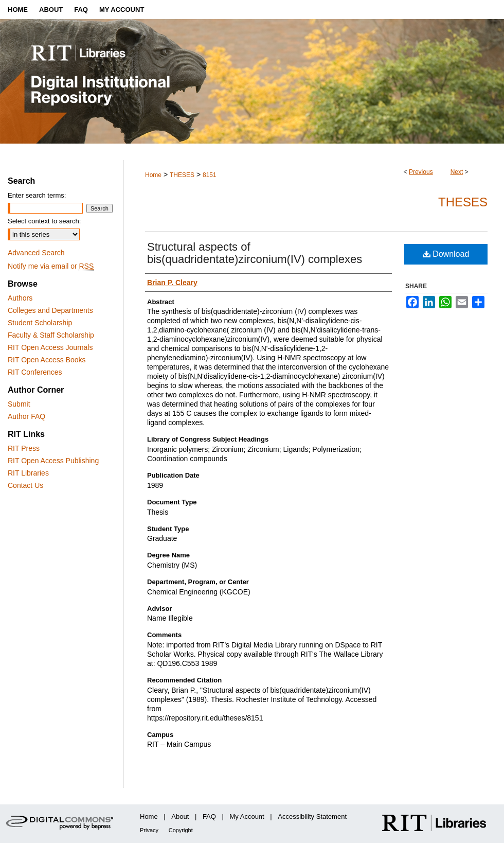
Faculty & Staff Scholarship (51, 335)
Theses (463, 202)
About (180, 816)
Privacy (149, 830)
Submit (19, 404)
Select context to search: (44, 221)
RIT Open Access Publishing (53, 461)
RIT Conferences (35, 372)
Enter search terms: (37, 195)
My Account (247, 816)
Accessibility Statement (312, 816)
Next (457, 172)
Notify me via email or (51, 266)
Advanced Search (36, 253)
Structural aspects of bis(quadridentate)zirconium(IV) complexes (255, 253)
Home (153, 175)
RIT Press (24, 448)
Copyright (181, 830)
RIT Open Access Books (47, 360)
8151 (210, 175)
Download (446, 254)
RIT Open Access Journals (50, 347)
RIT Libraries (28, 473)
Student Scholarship (40, 323)
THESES (182, 175)
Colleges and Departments (50, 310)
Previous (421, 172)
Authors (20, 298)
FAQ (209, 816)
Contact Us (25, 485)
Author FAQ (26, 416)
